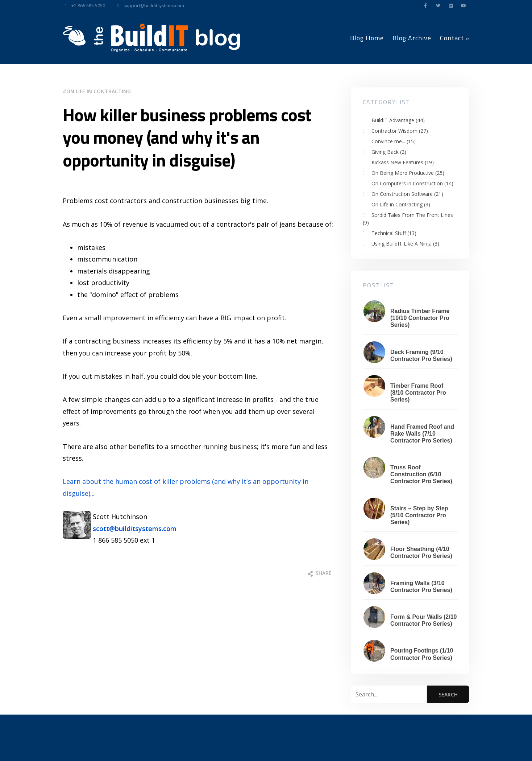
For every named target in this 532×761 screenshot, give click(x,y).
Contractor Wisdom (400, 131)
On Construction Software (407, 194)
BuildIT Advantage (398, 120)
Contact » (455, 38)
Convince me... (394, 141)
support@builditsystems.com (148, 6)
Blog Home (367, 38)
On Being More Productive (408, 173)
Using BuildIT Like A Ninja (405, 244)
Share (320, 573)
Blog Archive (412, 38)
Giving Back (389, 152)
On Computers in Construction (412, 183)
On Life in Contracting (99, 91)
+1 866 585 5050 (82, 6)
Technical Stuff (394, 233)
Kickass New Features (403, 162)
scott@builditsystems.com (135, 528)
